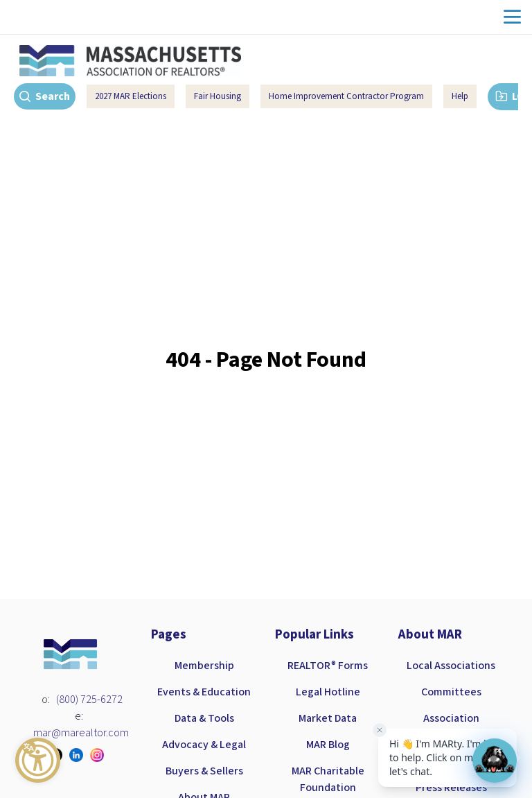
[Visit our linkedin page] (80, 755)
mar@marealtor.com (81, 733)
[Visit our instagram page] (100, 755)
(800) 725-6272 (89, 700)
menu (512, 17)
